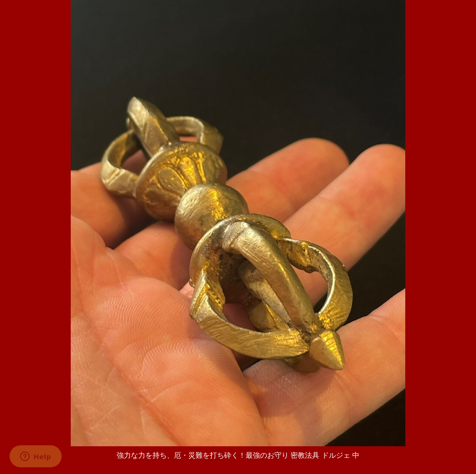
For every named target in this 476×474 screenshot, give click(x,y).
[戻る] (238, 464)
